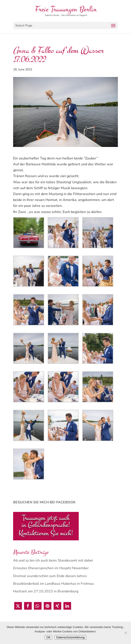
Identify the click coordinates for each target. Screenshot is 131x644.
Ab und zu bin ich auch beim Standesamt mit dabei (53, 560)
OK (48, 637)
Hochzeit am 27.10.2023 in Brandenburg (46, 591)
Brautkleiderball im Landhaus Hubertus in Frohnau (53, 584)
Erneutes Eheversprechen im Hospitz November (51, 568)
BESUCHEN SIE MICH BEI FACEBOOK (44, 502)
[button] (18, 606)
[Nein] (126, 633)
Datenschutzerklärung (70, 637)
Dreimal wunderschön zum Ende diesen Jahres (50, 576)
